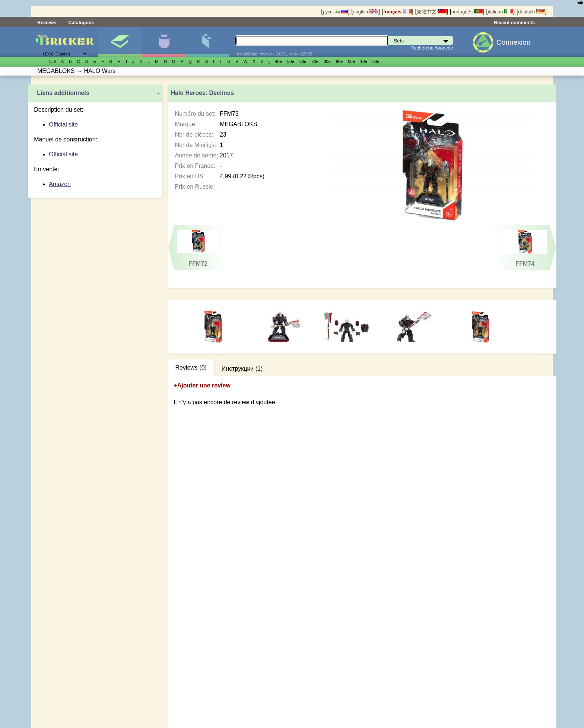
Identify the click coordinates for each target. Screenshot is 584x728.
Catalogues (81, 23)
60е (303, 61)
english (365, 12)
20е (376, 61)
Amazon (60, 184)
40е (278, 61)
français (398, 12)
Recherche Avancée (432, 48)
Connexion (514, 42)
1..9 (52, 61)
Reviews (47, 23)
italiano (501, 12)
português (467, 12)
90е (339, 61)
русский (335, 12)
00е (351, 61)
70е (315, 61)
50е (291, 61)
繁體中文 (432, 12)
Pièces (208, 42)
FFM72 (198, 248)
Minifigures (164, 42)
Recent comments (514, 23)
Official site (63, 124)
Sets (120, 42)
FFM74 (525, 248)
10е (364, 61)
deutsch (531, 12)
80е (327, 61)
